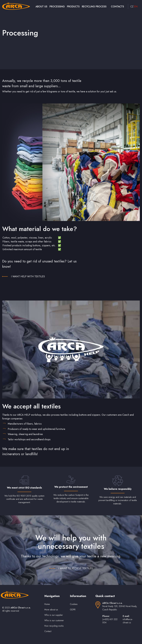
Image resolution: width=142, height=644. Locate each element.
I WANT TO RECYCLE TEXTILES (76, 568)
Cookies (74, 604)
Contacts (117, 7)
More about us (51, 610)
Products (73, 7)
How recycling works (54, 626)
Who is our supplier (54, 615)
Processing (57, 7)
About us (41, 7)
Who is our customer (54, 620)
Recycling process (94, 7)
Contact (48, 631)
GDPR (73, 610)
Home (47, 604)
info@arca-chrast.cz (128, 621)
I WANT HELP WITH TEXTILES (28, 276)
